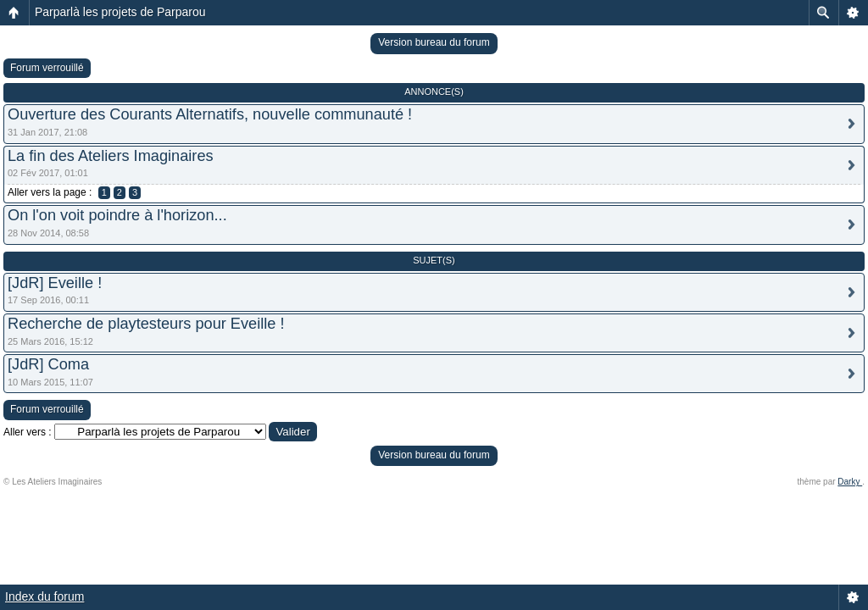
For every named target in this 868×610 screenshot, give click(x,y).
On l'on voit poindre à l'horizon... (117, 215)
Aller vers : (28, 432)
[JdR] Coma (48, 364)
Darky (850, 482)
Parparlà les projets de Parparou (120, 12)
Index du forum (45, 596)
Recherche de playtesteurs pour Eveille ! (146, 324)
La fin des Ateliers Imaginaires (111, 156)
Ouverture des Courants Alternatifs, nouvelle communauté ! (210, 114)
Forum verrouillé (47, 68)
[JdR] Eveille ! (55, 283)
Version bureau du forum (434, 42)
